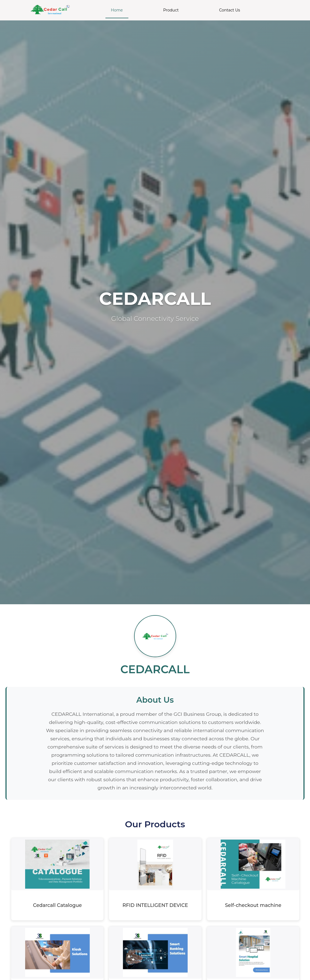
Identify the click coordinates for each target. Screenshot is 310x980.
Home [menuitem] (117, 10)
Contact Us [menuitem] (230, 10)
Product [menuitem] (171, 10)
